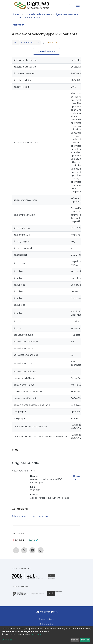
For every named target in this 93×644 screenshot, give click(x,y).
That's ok (85, 640)
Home (15, 14)
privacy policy (37, 634)
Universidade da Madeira (37, 14)
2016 (15, 43)
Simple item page (46, 51)
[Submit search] (70, 5)
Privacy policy (46, 624)
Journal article (30, 43)
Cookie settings (46, 619)
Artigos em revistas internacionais (67, 14)
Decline (75, 640)
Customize (7, 640)
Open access (53, 43)
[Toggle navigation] (78, 5)
